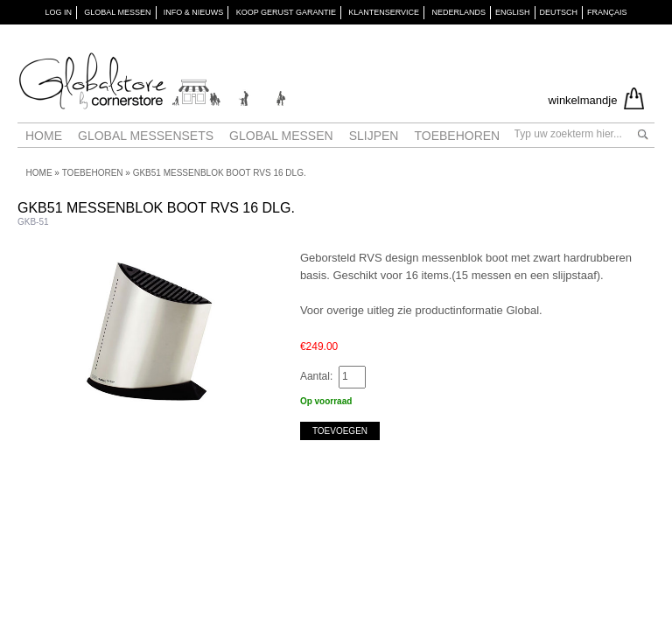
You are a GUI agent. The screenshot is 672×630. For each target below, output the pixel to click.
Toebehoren (457, 136)
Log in (58, 12)
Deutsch (559, 12)
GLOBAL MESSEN (117, 12)
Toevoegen (340, 431)
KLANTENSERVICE (384, 12)
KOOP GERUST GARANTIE (286, 12)
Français (607, 12)
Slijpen (374, 136)
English (513, 12)
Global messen (281, 136)
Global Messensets (146, 136)
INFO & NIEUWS (194, 12)
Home (44, 136)
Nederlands (458, 12)
